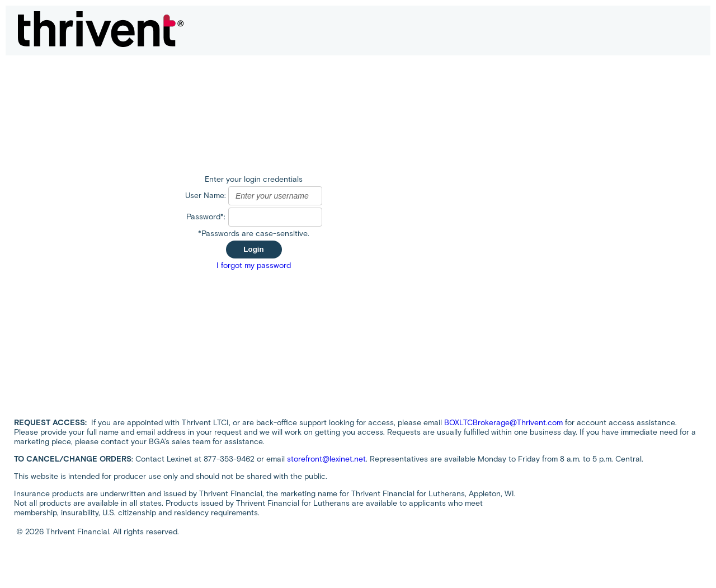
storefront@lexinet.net (326, 459)
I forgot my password (254, 265)
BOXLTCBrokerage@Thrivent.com (503, 423)
